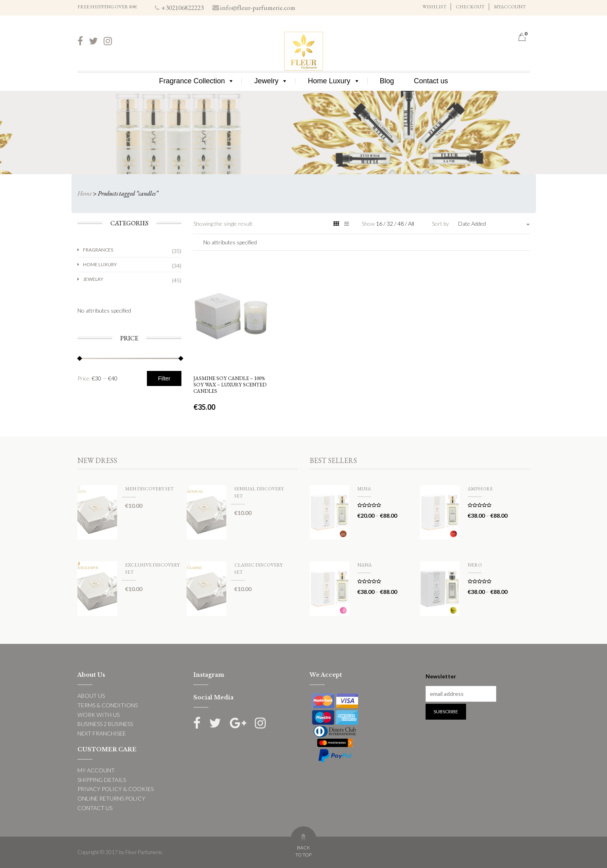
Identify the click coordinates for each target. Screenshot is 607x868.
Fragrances (98, 250)
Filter (164, 378)
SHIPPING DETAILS (102, 780)
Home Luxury (334, 81)
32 (390, 224)
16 (380, 224)
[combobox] (494, 224)
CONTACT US (95, 808)
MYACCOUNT (510, 7)
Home (85, 193)
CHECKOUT (470, 7)
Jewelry (271, 81)
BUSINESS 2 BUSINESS (105, 724)
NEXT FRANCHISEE (102, 733)
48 (401, 224)
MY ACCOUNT (96, 770)
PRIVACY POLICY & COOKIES (116, 789)
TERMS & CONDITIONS (108, 705)
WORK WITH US (98, 715)
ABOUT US (91, 696)
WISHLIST (435, 7)
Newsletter (441, 676)
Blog (387, 81)
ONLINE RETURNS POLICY (111, 798)
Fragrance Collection (197, 81)
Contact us (431, 81)
